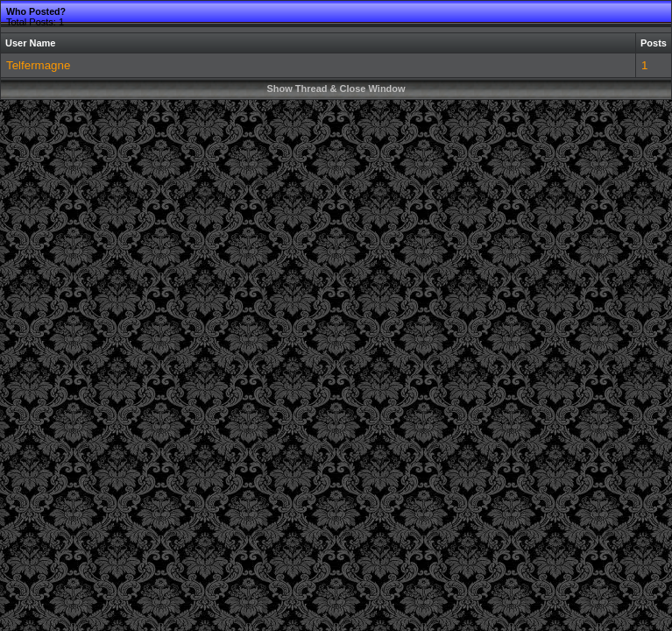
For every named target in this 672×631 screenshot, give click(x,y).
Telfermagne (38, 65)
